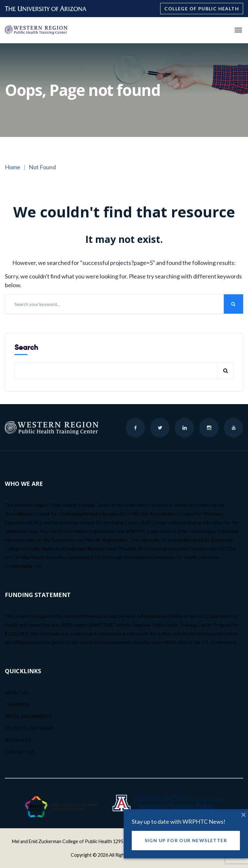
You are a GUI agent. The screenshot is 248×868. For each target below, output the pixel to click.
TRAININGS (17, 704)
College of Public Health (202, 9)
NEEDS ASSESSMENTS (28, 716)
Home (13, 167)
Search (26, 347)
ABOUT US (16, 692)
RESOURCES (18, 740)
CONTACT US (20, 752)
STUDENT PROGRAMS (29, 728)
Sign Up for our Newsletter (186, 845)
